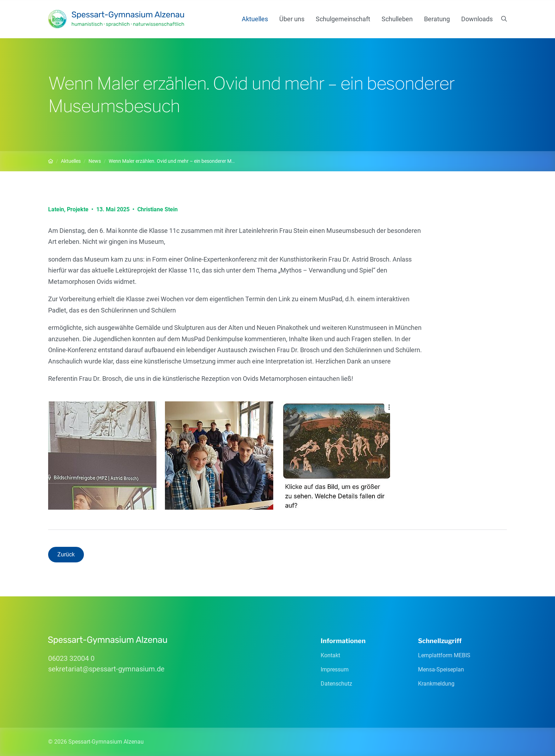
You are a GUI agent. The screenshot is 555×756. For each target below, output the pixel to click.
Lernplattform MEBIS (444, 655)
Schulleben (397, 19)
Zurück (66, 554)
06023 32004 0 (71, 658)
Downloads (477, 19)
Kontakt (330, 655)
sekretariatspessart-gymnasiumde (106, 669)
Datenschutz (336, 684)
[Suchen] (504, 19)
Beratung (437, 19)
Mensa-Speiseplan (441, 669)
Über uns (292, 19)
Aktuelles (255, 19)
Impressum (335, 669)
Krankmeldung (436, 684)
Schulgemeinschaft (343, 19)
